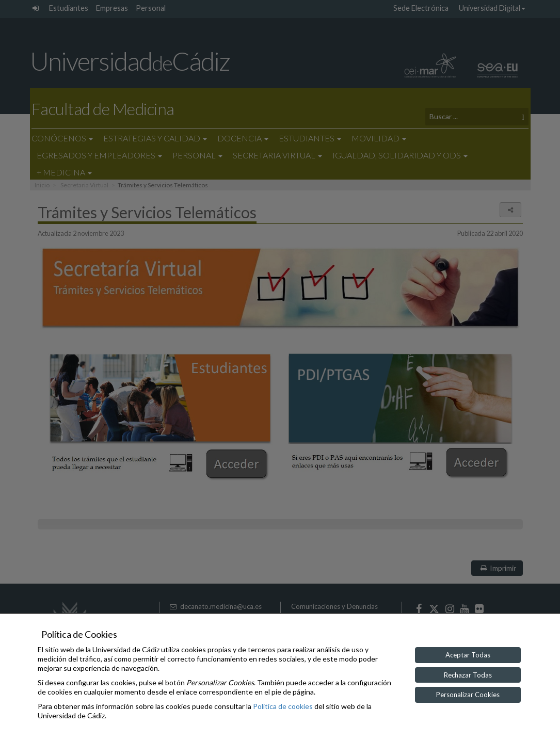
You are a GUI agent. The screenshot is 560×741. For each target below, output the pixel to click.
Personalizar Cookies (468, 695)
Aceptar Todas (468, 655)
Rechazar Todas (468, 675)
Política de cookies (283, 706)
